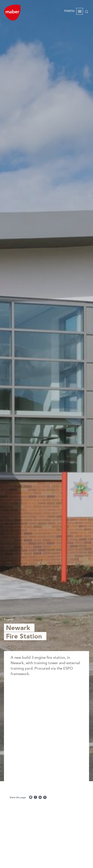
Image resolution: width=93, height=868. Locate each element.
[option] (46, 391)
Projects (9, 620)
